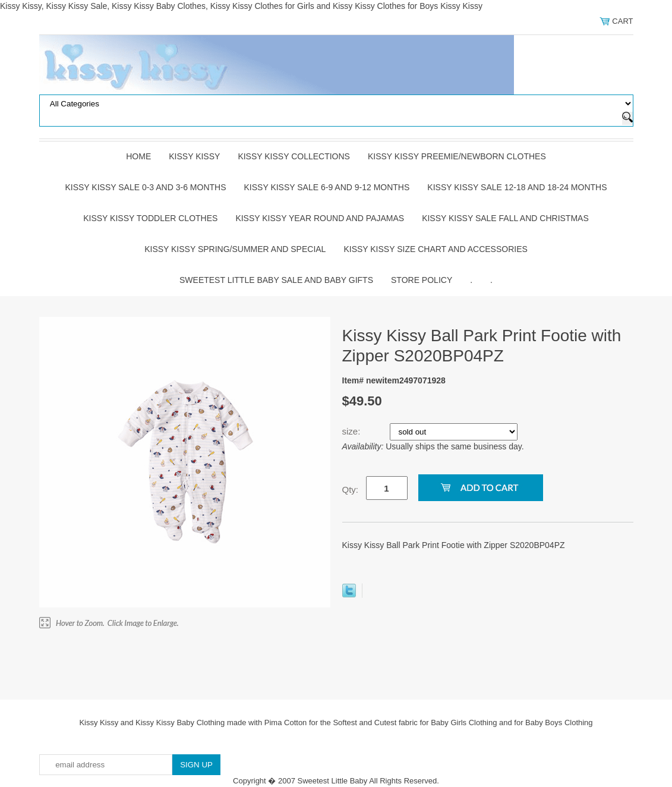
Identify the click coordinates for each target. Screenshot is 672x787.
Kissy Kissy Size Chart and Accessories (435, 249)
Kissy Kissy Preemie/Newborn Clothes (457, 156)
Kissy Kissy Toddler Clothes (150, 218)
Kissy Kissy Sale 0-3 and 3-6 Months (145, 187)
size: (353, 431)
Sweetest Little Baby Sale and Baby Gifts (276, 280)
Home (138, 156)
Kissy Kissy (194, 156)
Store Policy (422, 280)
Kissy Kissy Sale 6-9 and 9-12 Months (327, 187)
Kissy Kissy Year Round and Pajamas (320, 218)
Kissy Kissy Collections (294, 156)
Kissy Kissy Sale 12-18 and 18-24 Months (517, 187)
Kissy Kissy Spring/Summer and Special (235, 249)
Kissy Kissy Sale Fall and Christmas (505, 218)
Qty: (351, 489)
